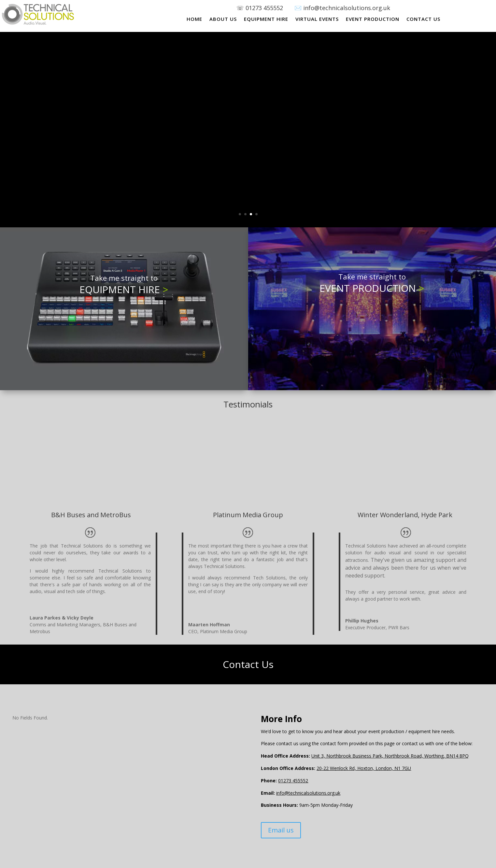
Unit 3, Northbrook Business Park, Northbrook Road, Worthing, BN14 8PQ (390, 756)
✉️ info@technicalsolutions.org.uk (342, 8)
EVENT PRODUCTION (373, 19)
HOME (194, 19)
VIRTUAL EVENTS (317, 19)
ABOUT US (223, 19)
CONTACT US (423, 19)
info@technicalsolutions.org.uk (308, 793)
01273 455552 (270, 8)
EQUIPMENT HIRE (266, 19)
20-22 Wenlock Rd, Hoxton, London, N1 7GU (364, 768)
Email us (281, 830)
